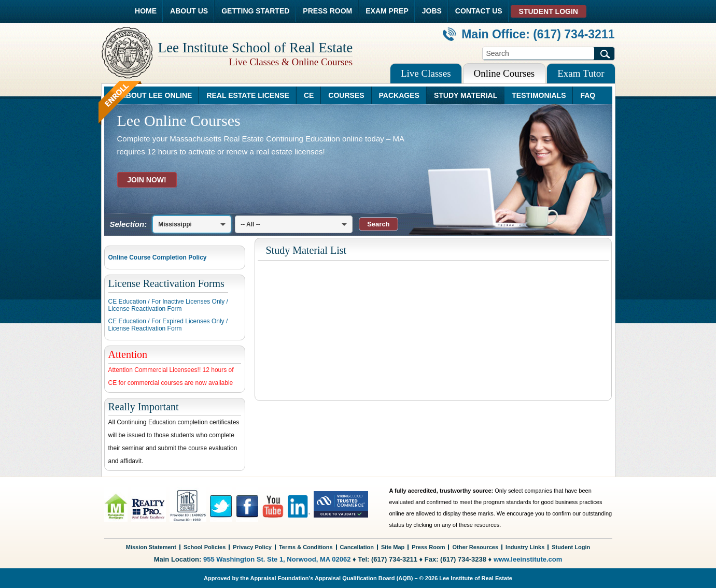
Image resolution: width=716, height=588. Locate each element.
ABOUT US (189, 11)
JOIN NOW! (146, 180)
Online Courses (504, 73)
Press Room (428, 547)
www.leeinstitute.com (528, 559)
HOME (146, 11)
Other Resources (475, 547)
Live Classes (426, 73)
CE (309, 95)
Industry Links (525, 547)
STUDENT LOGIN (549, 11)
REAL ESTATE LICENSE (248, 95)
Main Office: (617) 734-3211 (529, 34)
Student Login (571, 547)
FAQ (588, 95)
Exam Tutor (581, 73)
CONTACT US (479, 11)
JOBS (432, 11)
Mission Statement (151, 547)
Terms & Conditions (306, 547)
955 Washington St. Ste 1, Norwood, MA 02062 (277, 559)
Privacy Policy (252, 547)
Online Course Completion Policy (158, 257)
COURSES (346, 95)
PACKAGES (399, 95)
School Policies (205, 547)
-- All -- (250, 224)
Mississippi (175, 224)
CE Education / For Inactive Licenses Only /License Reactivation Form (168, 305)
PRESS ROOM (327, 11)
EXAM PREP (387, 11)
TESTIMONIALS (539, 95)
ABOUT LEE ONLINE (157, 95)
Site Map (393, 547)
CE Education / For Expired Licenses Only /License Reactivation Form (168, 325)
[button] (378, 224)
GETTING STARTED (255, 11)
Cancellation (357, 547)
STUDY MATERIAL (466, 95)
